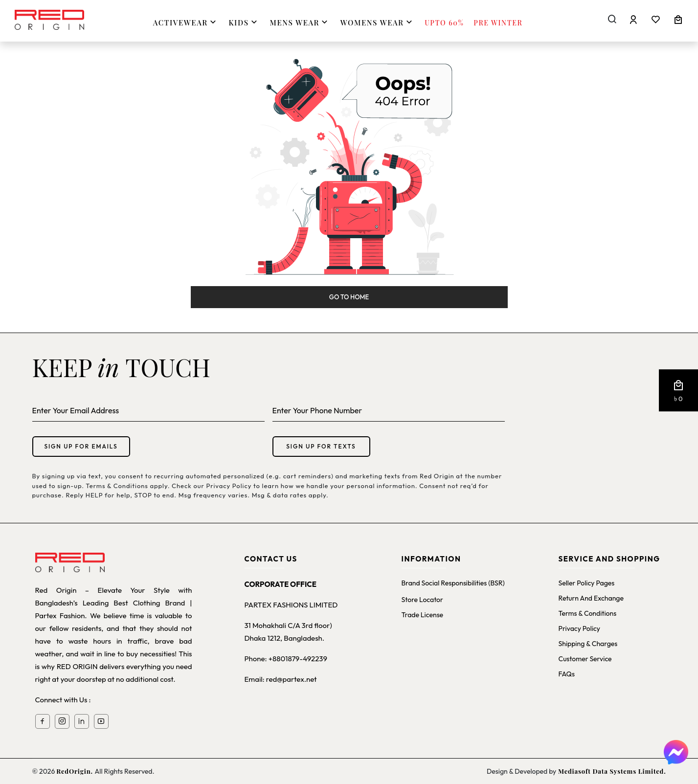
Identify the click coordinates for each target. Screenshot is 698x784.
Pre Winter (498, 23)
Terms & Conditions (588, 613)
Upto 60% (444, 23)
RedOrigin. (75, 771)
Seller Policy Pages (587, 583)
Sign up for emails (81, 446)
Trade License (423, 615)
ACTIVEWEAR (186, 22)
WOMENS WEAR (378, 22)
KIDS (244, 22)
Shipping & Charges (588, 644)
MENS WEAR (300, 22)
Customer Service (585, 659)
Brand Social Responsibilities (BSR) (453, 583)
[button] (678, 391)
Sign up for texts (321, 446)
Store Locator (422, 600)
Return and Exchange (591, 598)
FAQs (567, 674)
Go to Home (349, 297)
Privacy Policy (580, 628)
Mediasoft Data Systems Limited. (611, 771)
